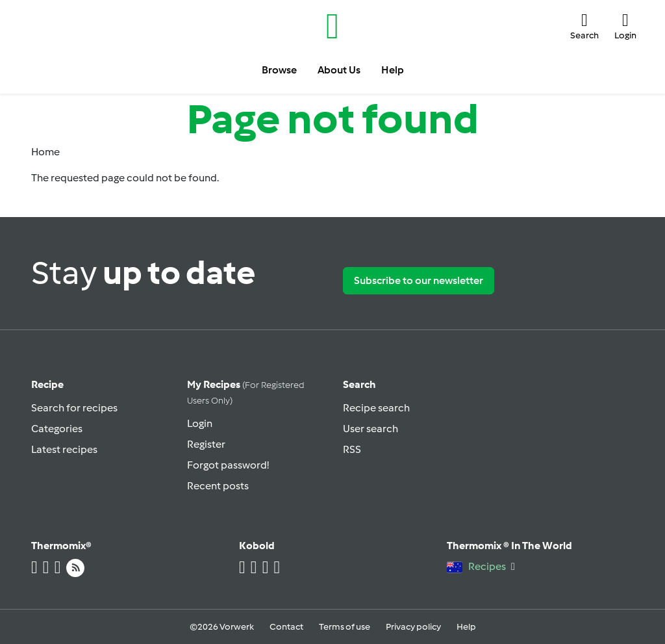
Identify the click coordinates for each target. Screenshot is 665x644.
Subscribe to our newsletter (419, 280)
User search (370, 429)
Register (206, 444)
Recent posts (218, 486)
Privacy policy (413, 627)
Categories (57, 429)
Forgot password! (228, 465)
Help (466, 627)
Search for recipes (74, 408)
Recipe (47, 384)
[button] (584, 26)
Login (200, 423)
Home (45, 152)
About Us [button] (339, 70)
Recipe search (376, 408)
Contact (286, 627)
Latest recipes (64, 449)
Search (359, 384)
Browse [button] (279, 70)
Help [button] (393, 70)
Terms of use (345, 627)
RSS (352, 449)
